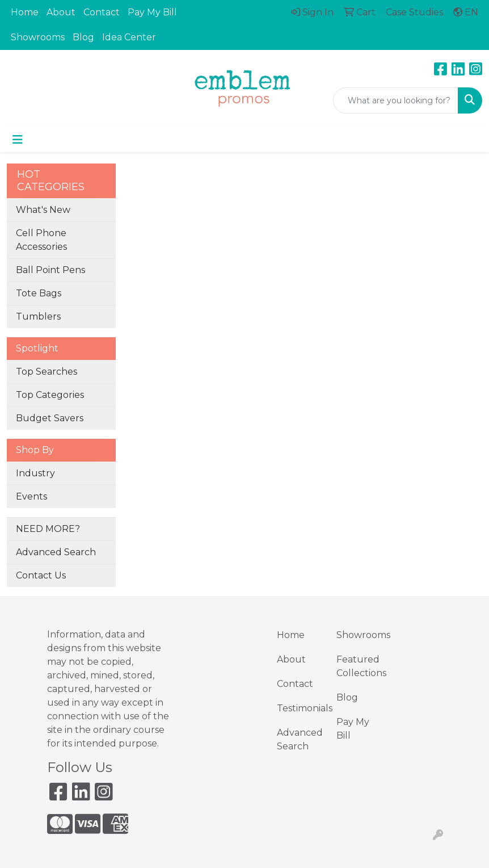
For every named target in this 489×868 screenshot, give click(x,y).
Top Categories (50, 395)
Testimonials (300, 708)
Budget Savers (50, 418)
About (61, 12)
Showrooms (38, 37)
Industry (35, 473)
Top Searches (47, 372)
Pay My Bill (152, 12)
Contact (102, 12)
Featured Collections (359, 666)
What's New (43, 210)
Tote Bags (39, 293)
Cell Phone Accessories (41, 240)
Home (25, 12)
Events (31, 496)
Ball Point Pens (50, 270)
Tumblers (38, 316)
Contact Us (41, 575)
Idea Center (129, 37)
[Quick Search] (396, 100)
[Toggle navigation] (18, 140)
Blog (83, 37)
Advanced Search (56, 552)
